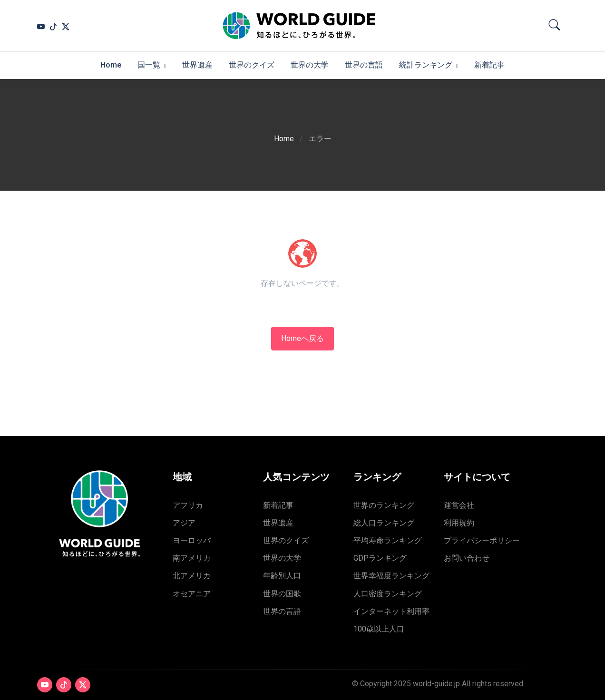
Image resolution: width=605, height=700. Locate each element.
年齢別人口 (282, 576)
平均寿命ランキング (388, 540)
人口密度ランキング (388, 594)
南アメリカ (192, 558)
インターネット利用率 (391, 611)
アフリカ (188, 505)
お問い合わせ (467, 558)
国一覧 (149, 65)
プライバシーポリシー (482, 540)
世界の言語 (364, 65)
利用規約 (459, 523)
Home (111, 65)
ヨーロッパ (192, 540)
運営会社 (459, 505)
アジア (184, 523)
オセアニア (192, 594)
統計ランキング (426, 65)
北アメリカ (192, 576)
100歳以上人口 (379, 629)
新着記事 (489, 65)
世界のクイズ (252, 65)
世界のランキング (384, 505)
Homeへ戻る (302, 338)
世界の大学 (310, 65)
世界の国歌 (282, 594)
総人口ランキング (384, 523)
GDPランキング (380, 558)
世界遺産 (197, 65)
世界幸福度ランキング (391, 576)
